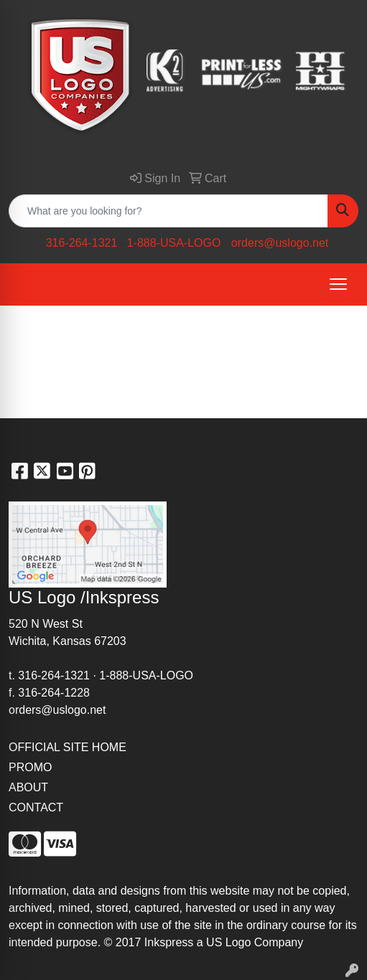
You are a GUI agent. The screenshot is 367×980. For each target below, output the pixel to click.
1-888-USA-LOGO (174, 243)
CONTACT (36, 807)
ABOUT (28, 787)
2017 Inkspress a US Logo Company (209, 942)
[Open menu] (338, 284)
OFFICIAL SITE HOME (68, 747)
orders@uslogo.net (280, 243)
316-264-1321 (82, 243)
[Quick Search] (168, 211)
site (203, 925)
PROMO (30, 767)
